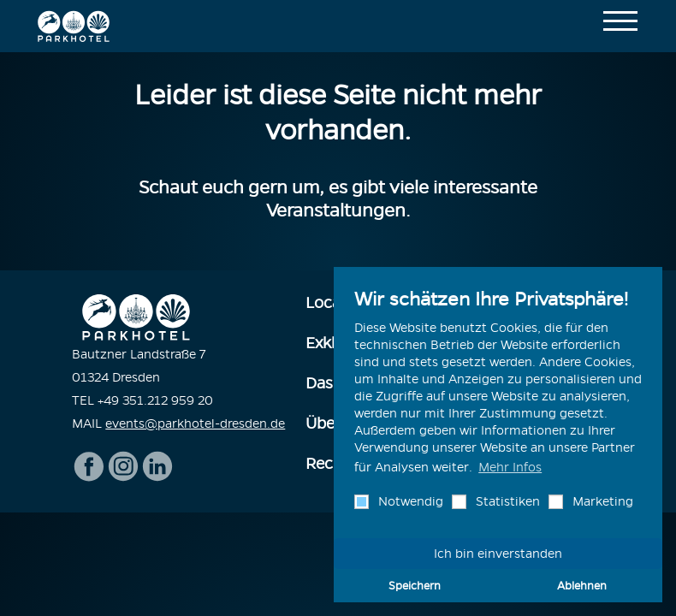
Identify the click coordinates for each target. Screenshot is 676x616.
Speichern (415, 585)
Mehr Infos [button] (510, 467)
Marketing (601, 501)
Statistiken (506, 501)
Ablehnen (582, 585)
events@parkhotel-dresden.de (195, 423)
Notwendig (409, 501)
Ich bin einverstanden (498, 554)
